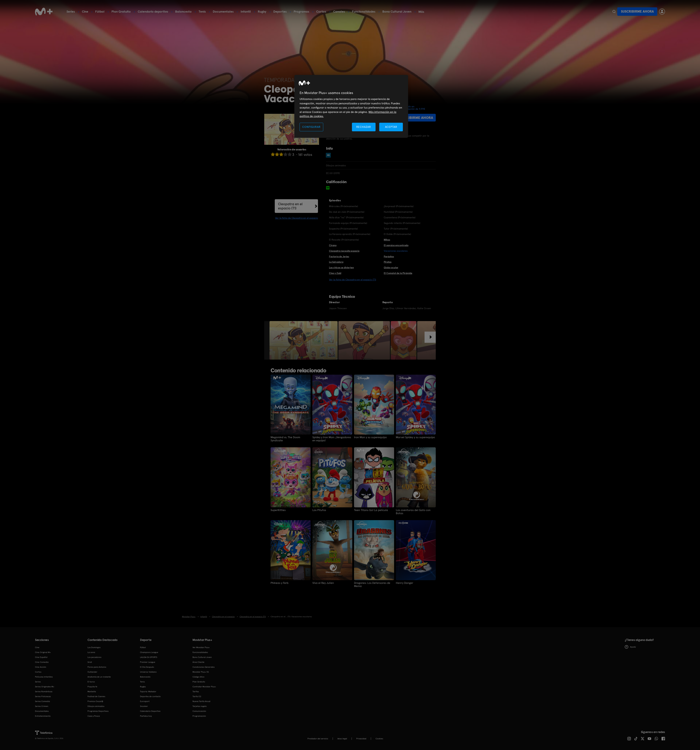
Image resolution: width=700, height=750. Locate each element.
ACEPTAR (391, 127)
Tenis (202, 11)
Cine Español (41, 657)
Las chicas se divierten (341, 268)
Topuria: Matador (148, 692)
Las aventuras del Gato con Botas (413, 512)
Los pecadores (94, 657)
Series (71, 11)
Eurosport (145, 701)
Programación (199, 716)
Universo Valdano (148, 672)
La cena (91, 652)
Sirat (90, 662)
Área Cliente (198, 662)
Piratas (388, 262)
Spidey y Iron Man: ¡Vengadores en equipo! (332, 439)
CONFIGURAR (311, 127)
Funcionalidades (364, 11)
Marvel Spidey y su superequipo (415, 437)
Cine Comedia (42, 662)
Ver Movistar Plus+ (201, 647)
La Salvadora (336, 262)
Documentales (223, 11)
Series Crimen (42, 706)
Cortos (321, 11)
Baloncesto (183, 11)
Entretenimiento (43, 716)
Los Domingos (94, 647)
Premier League (148, 662)
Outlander (92, 672)
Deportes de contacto (150, 696)
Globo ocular (391, 268)
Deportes (280, 11)
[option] (304, 340)
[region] (351, 106)
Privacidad (361, 739)
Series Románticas (44, 692)
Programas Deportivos (98, 711)
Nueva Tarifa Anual (201, 701)
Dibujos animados (96, 706)
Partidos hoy (146, 716)
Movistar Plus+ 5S (201, 672)
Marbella (92, 692)
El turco (91, 682)
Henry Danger (405, 583)
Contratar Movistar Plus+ (204, 687)
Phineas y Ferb (279, 583)
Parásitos (389, 256)
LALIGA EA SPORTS (149, 657)
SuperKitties (278, 510)
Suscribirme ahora (637, 11)
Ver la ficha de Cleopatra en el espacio (297, 218)
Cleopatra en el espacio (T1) (290, 206)
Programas (301, 11)
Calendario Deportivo (150, 711)
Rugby (262, 11)
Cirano (333, 245)
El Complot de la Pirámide (398, 273)
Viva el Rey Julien (323, 583)
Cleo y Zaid (335, 273)
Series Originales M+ (45, 687)
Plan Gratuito (121, 11)
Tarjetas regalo (200, 706)
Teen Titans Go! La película (371, 510)
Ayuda (630, 647)
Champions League (149, 652)
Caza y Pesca (94, 716)
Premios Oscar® (95, 701)
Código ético (198, 677)
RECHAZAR (364, 127)
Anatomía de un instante (99, 677)
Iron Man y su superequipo (370, 437)
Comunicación (199, 711)
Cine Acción (41, 667)
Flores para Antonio (97, 667)
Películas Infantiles (44, 677)
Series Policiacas (43, 696)
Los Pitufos (319, 510)
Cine (85, 11)
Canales (339, 11)
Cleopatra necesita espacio (344, 251)
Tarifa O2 (197, 696)
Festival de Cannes (96, 696)
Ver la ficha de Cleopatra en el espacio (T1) (353, 280)
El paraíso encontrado (396, 245)
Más (421, 12)
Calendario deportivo (153, 11)
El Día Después (147, 667)
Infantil (246, 11)
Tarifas (196, 692)
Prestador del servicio (318, 739)
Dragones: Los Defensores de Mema (372, 585)
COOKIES (379, 739)
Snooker (144, 706)
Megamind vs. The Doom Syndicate (285, 439)
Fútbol (100, 11)
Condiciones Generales (204, 667)
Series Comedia (42, 701)
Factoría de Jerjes (339, 256)
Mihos (387, 240)
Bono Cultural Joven (397, 11)
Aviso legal (342, 739)
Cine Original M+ (43, 652)
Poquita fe (92, 687)
